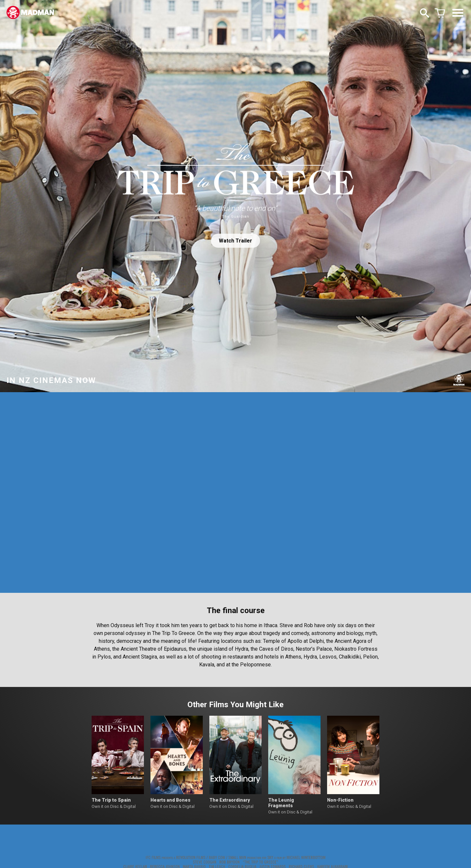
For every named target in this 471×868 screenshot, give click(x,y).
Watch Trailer (235, 241)
